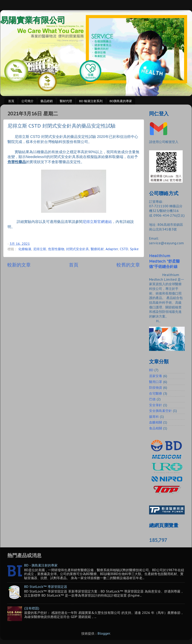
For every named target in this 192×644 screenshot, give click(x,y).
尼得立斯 (40, 249)
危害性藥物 (56, 249)
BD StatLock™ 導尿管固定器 (46, 587)
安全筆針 (156, 405)
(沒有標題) (32, 608)
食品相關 (156, 428)
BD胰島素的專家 (121, 101)
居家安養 (156, 376)
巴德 (152, 399)
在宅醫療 (156, 393)
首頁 (11, 101)
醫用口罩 (156, 382)
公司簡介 (27, 101)
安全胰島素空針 (160, 411)
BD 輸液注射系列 (91, 101)
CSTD (124, 249)
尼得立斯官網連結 (97, 222)
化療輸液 (25, 249)
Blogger (104, 633)
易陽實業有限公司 (33, 20)
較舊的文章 (128, 265)
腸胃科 (154, 417)
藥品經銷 (47, 101)
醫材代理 (66, 101)
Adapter (112, 249)
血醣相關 (156, 422)
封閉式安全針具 (77, 249)
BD (151, 370)
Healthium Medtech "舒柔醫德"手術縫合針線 (164, 261)
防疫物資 (156, 387)
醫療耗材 (97, 249)
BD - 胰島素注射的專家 (41, 565)
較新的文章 (19, 265)
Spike (134, 249)
